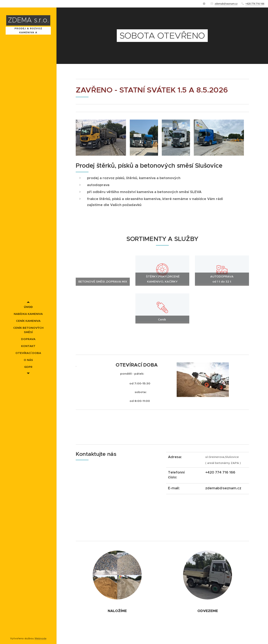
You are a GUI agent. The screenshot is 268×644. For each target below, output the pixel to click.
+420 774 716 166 (255, 4)
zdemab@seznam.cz (226, 4)
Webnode (40, 638)
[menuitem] (28, 307)
